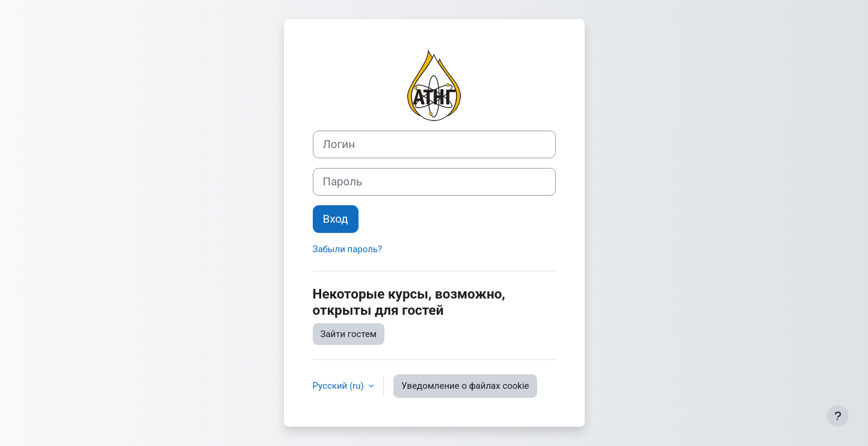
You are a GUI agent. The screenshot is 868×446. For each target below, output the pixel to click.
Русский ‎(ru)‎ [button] (340, 386)
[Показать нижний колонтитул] (838, 416)
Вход (336, 219)
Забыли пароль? (348, 249)
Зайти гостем (349, 334)
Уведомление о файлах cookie (465, 386)
